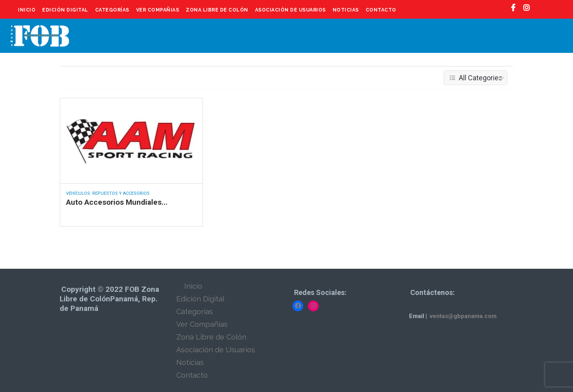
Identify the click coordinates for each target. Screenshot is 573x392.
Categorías (112, 10)
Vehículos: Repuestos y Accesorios (108, 193)
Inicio (27, 10)
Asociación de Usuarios (290, 10)
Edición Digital (65, 10)
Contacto (381, 10)
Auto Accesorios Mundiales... (117, 202)
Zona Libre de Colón (217, 10)
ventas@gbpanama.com (463, 316)
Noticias (346, 10)
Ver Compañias (158, 10)
